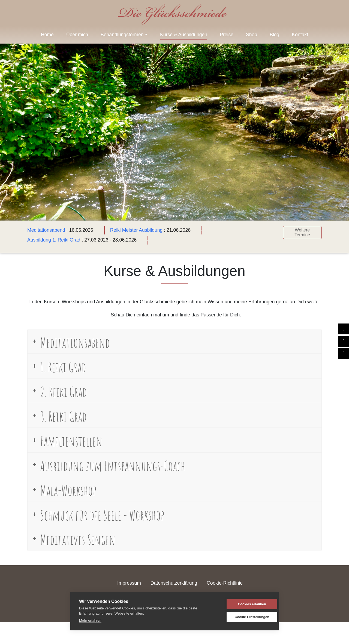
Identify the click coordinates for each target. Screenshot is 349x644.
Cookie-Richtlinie (225, 583)
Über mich (77, 35)
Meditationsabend (46, 230)
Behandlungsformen (122, 35)
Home (47, 35)
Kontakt (300, 35)
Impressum (129, 583)
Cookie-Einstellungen (244, 617)
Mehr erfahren (90, 620)
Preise (227, 35)
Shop (252, 35)
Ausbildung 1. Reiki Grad (54, 240)
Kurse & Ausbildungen (184, 35)
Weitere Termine (302, 232)
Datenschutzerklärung (174, 583)
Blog (274, 35)
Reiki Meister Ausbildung (136, 230)
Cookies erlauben (244, 604)
